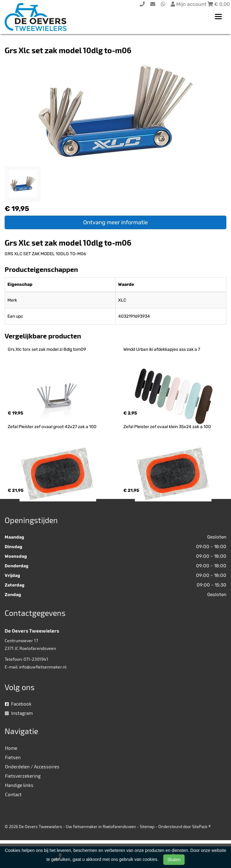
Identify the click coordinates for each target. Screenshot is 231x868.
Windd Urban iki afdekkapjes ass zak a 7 (162, 349)
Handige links (19, 785)
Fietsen (13, 757)
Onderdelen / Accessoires (32, 767)
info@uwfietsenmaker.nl (43, 667)
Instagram (19, 713)
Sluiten (174, 860)
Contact (13, 794)
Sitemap (147, 827)
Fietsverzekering (23, 776)
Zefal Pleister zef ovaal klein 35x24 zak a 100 (167, 427)
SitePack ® (201, 827)
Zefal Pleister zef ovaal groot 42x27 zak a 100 (52, 427)
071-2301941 (36, 659)
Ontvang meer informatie (115, 222)
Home (11, 748)
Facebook (18, 704)
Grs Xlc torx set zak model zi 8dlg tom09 (47, 349)
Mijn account (189, 4)
